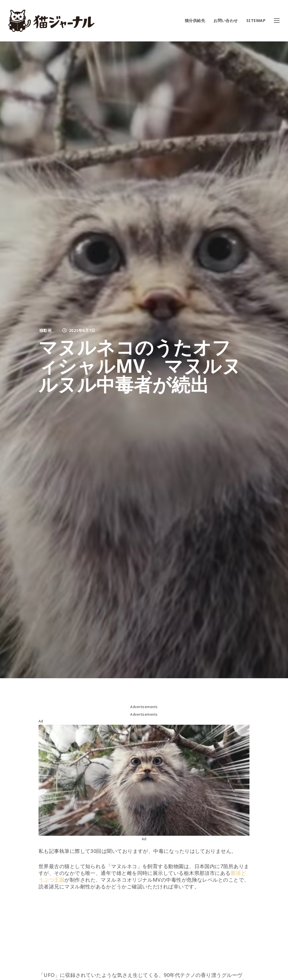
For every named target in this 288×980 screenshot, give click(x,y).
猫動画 (45, 330)
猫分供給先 (195, 20)
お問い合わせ (226, 20)
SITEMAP (256, 20)
